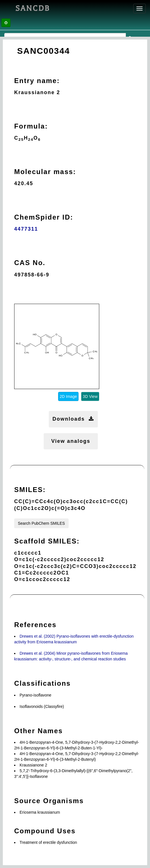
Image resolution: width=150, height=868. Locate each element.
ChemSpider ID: (44, 217)
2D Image (68, 396)
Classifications (42, 683)
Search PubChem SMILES (41, 523)
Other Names (38, 731)
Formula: (31, 126)
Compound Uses (45, 831)
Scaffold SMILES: (47, 541)
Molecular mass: (45, 172)
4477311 (26, 229)
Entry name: (37, 81)
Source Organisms (49, 801)
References (35, 625)
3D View (90, 396)
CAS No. (30, 263)
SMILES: (30, 490)
